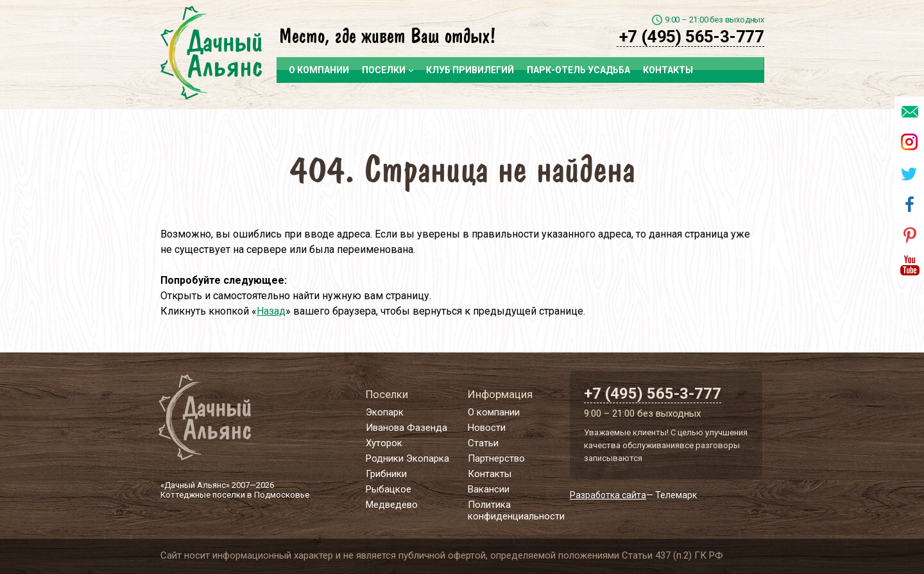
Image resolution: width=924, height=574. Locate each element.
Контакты (668, 70)
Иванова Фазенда (406, 428)
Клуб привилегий (470, 70)
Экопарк (385, 412)
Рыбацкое (389, 489)
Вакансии (489, 489)
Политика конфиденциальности (516, 510)
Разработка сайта (608, 495)
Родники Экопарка (407, 458)
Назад (271, 311)
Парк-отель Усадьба (578, 70)
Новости (487, 428)
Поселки (388, 70)
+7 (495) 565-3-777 (692, 37)
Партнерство (496, 458)
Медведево (392, 505)
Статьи (483, 443)
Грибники (386, 474)
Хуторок (384, 443)
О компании (319, 70)
